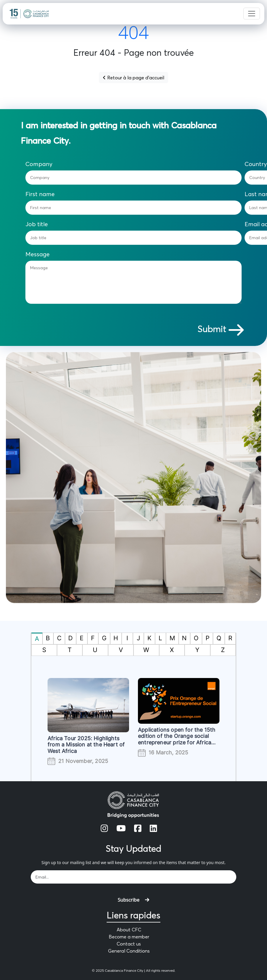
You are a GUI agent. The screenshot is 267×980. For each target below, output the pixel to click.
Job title (37, 224)
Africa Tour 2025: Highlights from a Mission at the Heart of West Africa (86, 745)
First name (40, 194)
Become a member (129, 937)
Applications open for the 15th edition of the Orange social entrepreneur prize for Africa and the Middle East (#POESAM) (177, 742)
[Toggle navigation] (252, 14)
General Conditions (129, 951)
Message (38, 254)
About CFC (129, 930)
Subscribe (133, 900)
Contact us (129, 944)
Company (39, 164)
